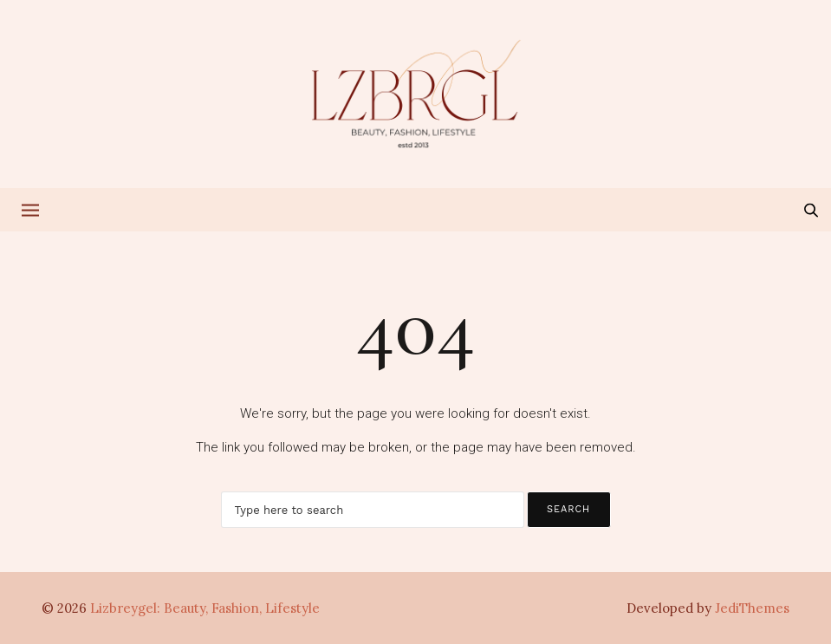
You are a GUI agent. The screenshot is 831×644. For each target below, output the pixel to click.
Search (568, 509)
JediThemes (752, 608)
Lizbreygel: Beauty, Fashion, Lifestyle (205, 608)
